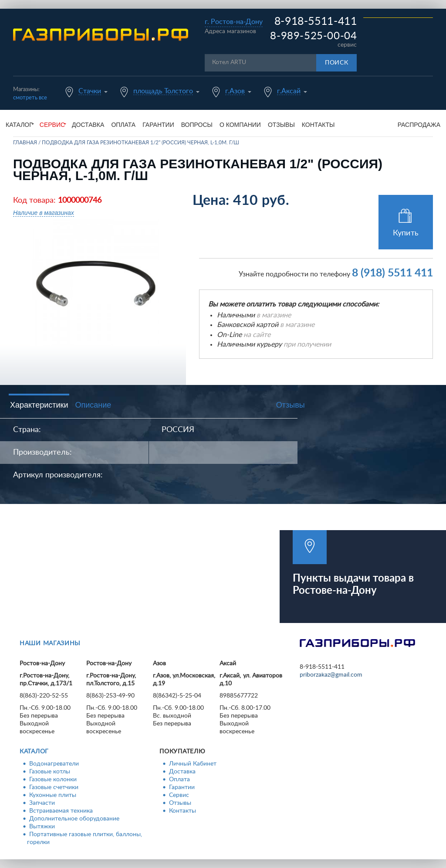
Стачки (90, 91)
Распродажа (419, 125)
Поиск (337, 63)
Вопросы (197, 125)
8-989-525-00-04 (313, 36)
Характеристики (39, 405)
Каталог (34, 752)
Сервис (179, 795)
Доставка (88, 125)
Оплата (123, 125)
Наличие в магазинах (44, 213)
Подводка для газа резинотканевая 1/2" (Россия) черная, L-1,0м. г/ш (140, 143)
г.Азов (235, 91)
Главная (25, 143)
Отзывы (281, 125)
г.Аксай (289, 91)
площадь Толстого (163, 91)
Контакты (318, 125)
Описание (93, 405)
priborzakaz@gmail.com (331, 675)
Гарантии (158, 125)
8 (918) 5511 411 (392, 273)
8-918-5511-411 (316, 22)
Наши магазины (50, 643)
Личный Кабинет (193, 764)
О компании (240, 125)
